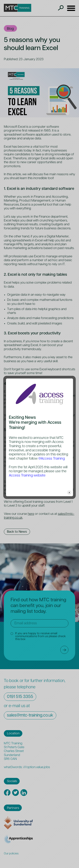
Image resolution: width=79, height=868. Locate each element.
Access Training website (27, 476)
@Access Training (52, 459)
